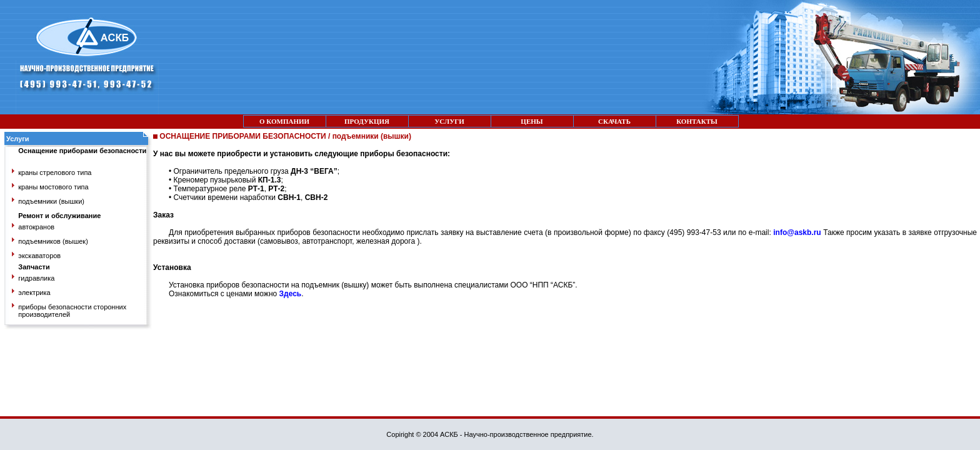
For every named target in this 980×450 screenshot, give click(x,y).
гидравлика (36, 278)
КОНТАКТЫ (697, 121)
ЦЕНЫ (532, 121)
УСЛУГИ (449, 121)
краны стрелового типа (55, 172)
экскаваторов (39, 256)
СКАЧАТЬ (614, 121)
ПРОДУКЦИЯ (367, 121)
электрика (34, 292)
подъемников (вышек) (53, 241)
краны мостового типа (53, 187)
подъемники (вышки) (51, 201)
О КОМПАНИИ (284, 121)
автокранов (36, 227)
